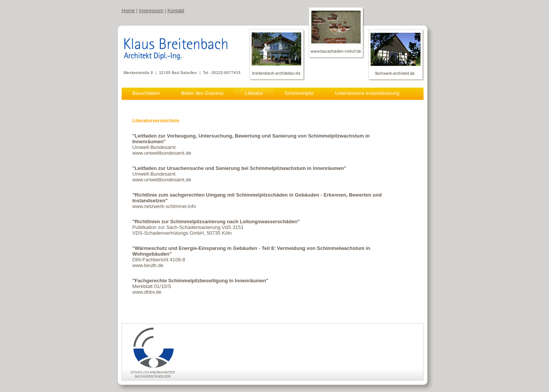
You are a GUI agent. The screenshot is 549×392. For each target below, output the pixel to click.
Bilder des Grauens (202, 93)
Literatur (254, 93)
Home (128, 10)
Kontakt (176, 10)
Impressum (151, 10)
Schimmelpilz (299, 93)
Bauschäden (146, 93)
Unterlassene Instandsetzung (367, 93)
